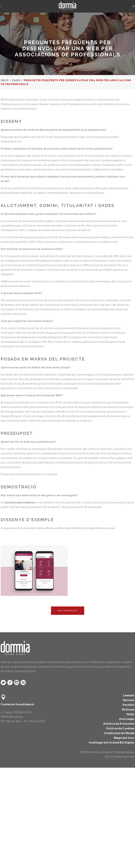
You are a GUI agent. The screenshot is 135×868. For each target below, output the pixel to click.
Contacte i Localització (17, 704)
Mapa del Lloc (124, 738)
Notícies (128, 710)
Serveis (129, 700)
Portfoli (128, 705)
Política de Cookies (120, 728)
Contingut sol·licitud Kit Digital (112, 743)
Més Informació (68, 611)
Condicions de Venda (119, 733)
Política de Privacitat (119, 724)
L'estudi (129, 695)
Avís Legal (127, 719)
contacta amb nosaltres (20, 502)
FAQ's (130, 714)
